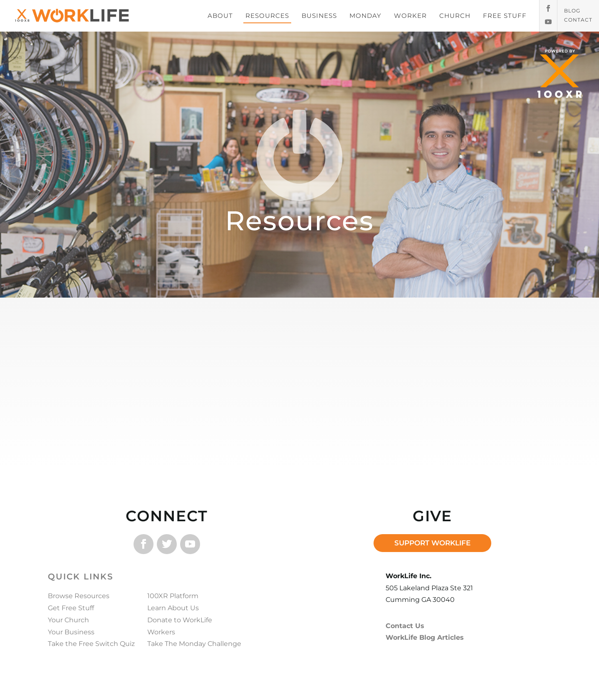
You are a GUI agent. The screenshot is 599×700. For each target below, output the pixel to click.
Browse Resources (79, 596)
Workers (161, 632)
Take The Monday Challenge (194, 644)
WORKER (410, 16)
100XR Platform (173, 596)
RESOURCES (267, 16)
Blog (572, 11)
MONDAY (365, 16)
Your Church (68, 620)
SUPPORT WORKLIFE (432, 543)
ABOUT (220, 16)
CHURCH (455, 16)
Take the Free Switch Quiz (91, 644)
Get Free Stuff (71, 608)
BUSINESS (319, 16)
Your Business (71, 632)
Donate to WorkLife (180, 620)
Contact (578, 20)
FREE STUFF (505, 16)
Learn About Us (173, 608)
